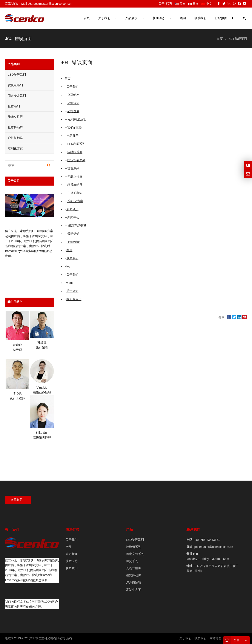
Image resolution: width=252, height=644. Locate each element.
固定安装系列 (76, 160)
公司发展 (73, 111)
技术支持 (72, 561)
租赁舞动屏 (75, 185)
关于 (161, 4)
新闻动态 (72, 209)
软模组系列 (75, 152)
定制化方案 (75, 201)
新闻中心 (73, 217)
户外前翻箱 (75, 193)
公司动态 (73, 95)
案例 (69, 250)
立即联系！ (18, 500)
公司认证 (73, 103)
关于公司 (72, 291)
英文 (180, 4)
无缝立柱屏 (75, 177)
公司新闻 (72, 554)
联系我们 (72, 258)
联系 (169, 4)
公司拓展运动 (77, 119)
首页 (87, 18)
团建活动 (74, 242)
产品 (69, 547)
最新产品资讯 (77, 226)
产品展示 (72, 136)
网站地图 (215, 638)
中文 (207, 4)
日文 (193, 4)
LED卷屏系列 (76, 144)
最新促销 (73, 234)
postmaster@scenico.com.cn (213, 547)
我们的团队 (75, 128)
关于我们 (72, 87)
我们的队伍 (74, 299)
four (69, 266)
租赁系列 (73, 168)
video (70, 283)
